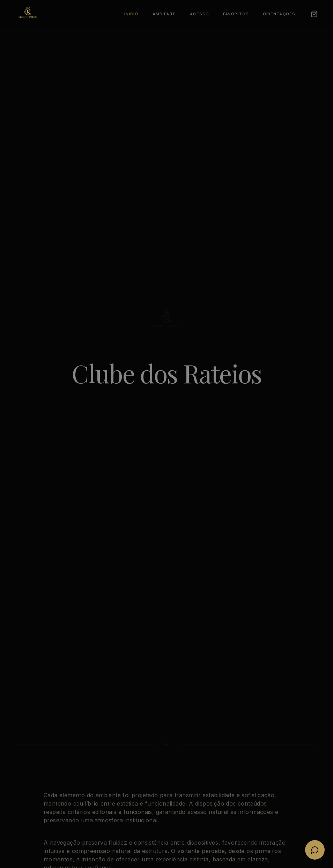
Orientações (279, 14)
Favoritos (236, 14)
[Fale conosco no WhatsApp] (315, 850)
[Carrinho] (314, 14)
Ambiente (164, 14)
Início (131, 14)
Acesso (199, 14)
